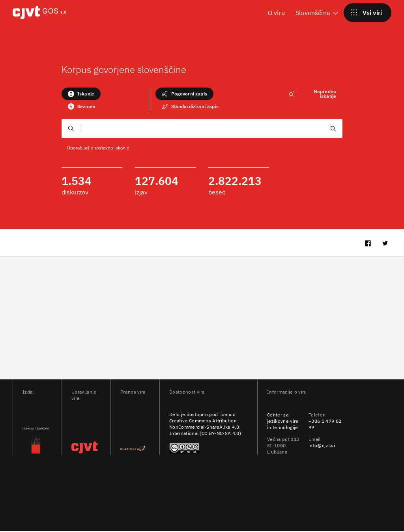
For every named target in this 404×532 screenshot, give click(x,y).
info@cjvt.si (322, 447)
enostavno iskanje (110, 148)
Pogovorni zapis (184, 94)
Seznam (82, 106)
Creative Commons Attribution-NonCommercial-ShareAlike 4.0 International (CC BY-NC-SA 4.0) (205, 428)
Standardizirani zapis (190, 106)
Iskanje (81, 94)
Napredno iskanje (312, 94)
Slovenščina (317, 12)
